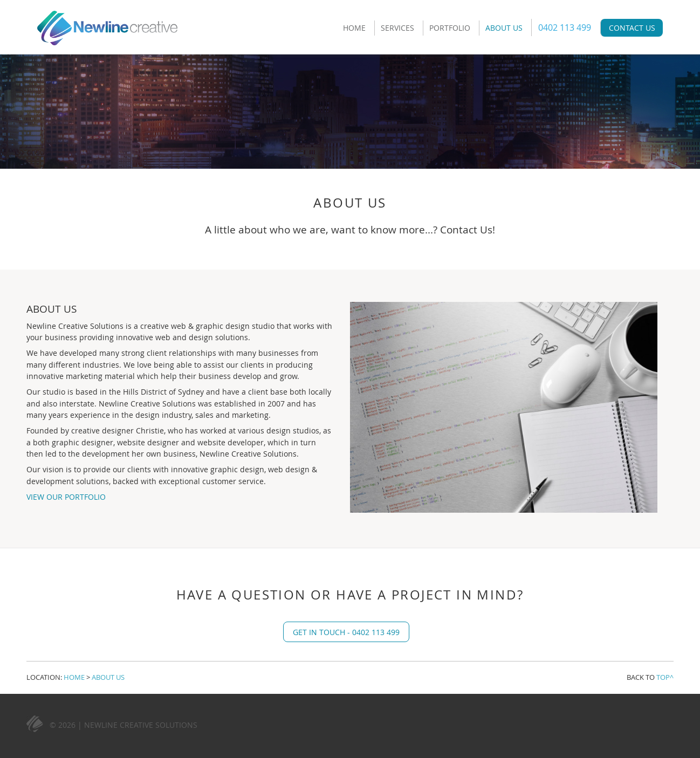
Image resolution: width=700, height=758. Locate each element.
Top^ (665, 677)
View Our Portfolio (66, 497)
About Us (504, 28)
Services (397, 28)
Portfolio (450, 28)
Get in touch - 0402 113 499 (346, 632)
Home (354, 28)
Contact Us (632, 28)
